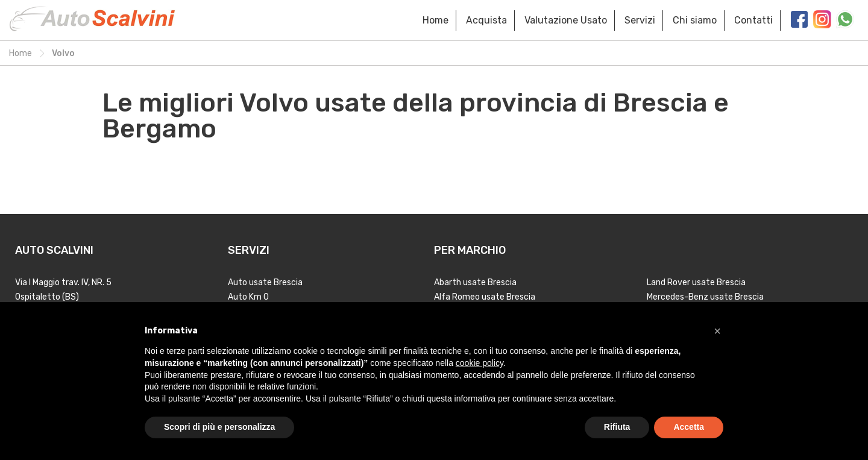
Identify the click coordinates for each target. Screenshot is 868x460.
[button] (717, 331)
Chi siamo (695, 20)
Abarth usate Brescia (475, 282)
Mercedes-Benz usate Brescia (705, 297)
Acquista (486, 20)
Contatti (753, 20)
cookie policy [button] (480, 363)
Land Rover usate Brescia (696, 282)
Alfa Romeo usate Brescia (485, 297)
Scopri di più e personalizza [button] (219, 427)
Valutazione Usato (566, 20)
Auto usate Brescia (265, 282)
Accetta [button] (689, 427)
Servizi (640, 20)
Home (436, 20)
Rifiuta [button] (617, 427)
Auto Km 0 (248, 297)
